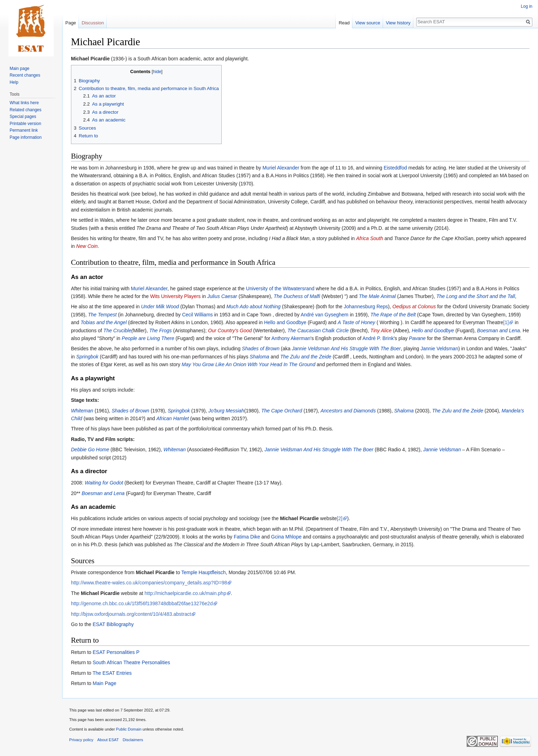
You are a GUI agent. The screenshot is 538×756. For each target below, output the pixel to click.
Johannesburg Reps (366, 306)
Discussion (93, 23)
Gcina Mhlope (286, 537)
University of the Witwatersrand (280, 288)
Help (14, 82)
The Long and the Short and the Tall (476, 296)
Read (344, 23)
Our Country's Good (230, 331)
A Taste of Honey (357, 322)
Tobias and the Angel (104, 322)
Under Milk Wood (160, 306)
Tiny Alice (381, 331)
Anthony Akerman (291, 338)
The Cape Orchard (282, 411)
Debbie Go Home (90, 450)
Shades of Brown (261, 349)
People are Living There (148, 338)
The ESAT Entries (112, 673)
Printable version (25, 124)
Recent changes (25, 75)
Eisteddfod (395, 168)
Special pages (23, 117)
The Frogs (161, 331)
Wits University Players (175, 296)
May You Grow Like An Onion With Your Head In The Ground (249, 364)
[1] (506, 322)
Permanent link (24, 130)
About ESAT (108, 740)
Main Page (104, 683)
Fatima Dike (247, 537)
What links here (24, 103)
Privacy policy (81, 740)
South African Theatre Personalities (131, 662)
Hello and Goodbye (285, 322)
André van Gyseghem (325, 315)
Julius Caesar (222, 296)
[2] (340, 518)
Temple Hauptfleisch (204, 572)
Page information (26, 137)
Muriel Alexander (281, 168)
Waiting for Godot (104, 483)
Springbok (87, 357)
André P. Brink (378, 338)
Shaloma (259, 357)
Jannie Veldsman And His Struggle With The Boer (346, 349)
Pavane (417, 338)
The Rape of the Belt (393, 315)
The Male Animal (378, 296)
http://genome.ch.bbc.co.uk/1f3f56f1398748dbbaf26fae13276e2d (142, 603)
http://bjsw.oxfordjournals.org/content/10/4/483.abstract (131, 614)
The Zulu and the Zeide (306, 357)
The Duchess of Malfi (297, 296)
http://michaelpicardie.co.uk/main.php (186, 593)
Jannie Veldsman (439, 349)
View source (368, 23)
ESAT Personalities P (116, 652)
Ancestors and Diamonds (348, 411)
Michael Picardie (90, 59)
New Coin (87, 246)
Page (71, 23)
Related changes (25, 110)
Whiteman (82, 411)
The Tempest (102, 315)
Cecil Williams (198, 315)
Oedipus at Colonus (414, 306)
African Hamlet (173, 418)
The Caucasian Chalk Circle (318, 331)
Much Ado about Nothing (253, 306)
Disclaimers (133, 740)
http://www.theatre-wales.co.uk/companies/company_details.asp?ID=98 (149, 583)
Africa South (370, 238)
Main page (19, 69)
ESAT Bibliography (113, 624)
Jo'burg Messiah (226, 411)
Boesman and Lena (498, 331)
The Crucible (117, 331)
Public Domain (128, 729)
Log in (527, 6)
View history (398, 23)
